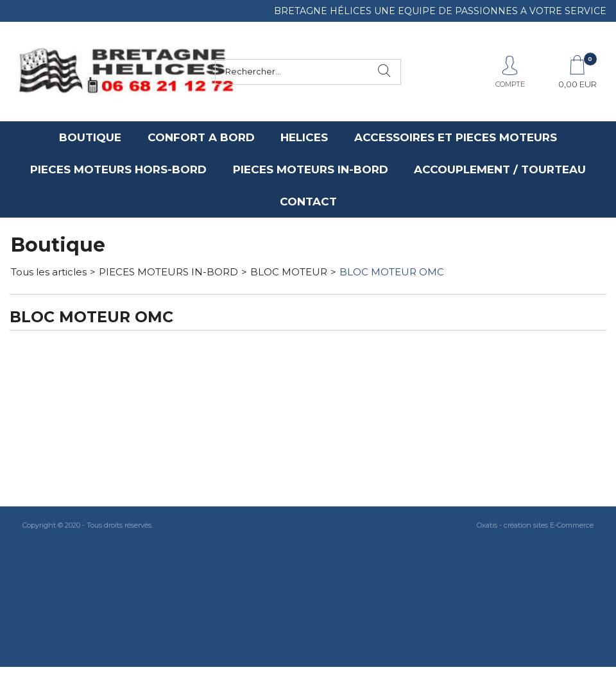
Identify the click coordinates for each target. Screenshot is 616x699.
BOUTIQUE (90, 137)
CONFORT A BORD (201, 137)
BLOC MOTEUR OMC (392, 272)
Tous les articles (49, 272)
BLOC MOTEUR (289, 272)
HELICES (304, 137)
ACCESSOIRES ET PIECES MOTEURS (456, 137)
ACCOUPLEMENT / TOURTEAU (500, 169)
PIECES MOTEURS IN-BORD (311, 169)
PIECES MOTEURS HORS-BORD (118, 169)
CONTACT (308, 202)
